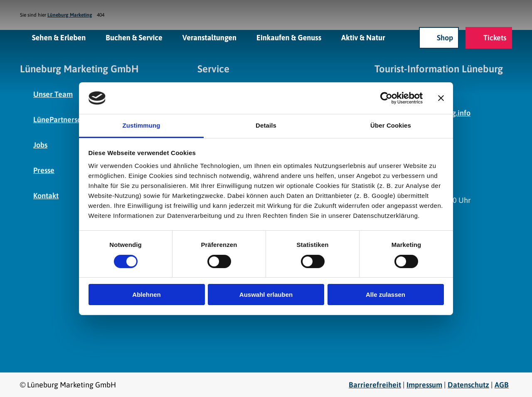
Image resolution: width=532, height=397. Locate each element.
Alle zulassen (385, 295)
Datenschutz (468, 385)
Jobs (40, 145)
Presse (44, 170)
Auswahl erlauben (266, 295)
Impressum (424, 385)
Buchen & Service (134, 38)
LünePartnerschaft (64, 120)
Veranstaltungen (209, 38)
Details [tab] (266, 125)
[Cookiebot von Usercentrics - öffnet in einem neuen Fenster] (386, 98)
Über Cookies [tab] (391, 125)
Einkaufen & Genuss (289, 38)
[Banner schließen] (441, 98)
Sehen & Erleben (59, 38)
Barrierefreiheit (375, 385)
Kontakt (46, 196)
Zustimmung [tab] (142, 125)
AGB (502, 385)
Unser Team (53, 94)
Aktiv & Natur (363, 38)
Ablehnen (146, 295)
